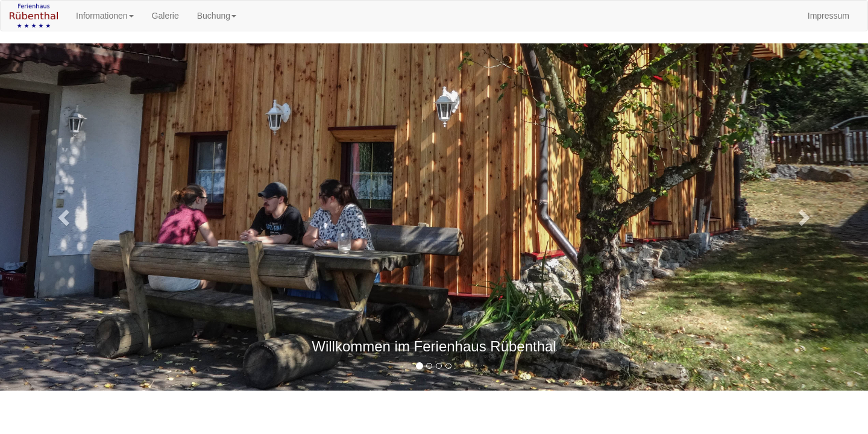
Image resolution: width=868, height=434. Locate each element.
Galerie (165, 16)
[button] (65, 217)
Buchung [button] (217, 16)
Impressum (829, 16)
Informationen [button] (105, 16)
